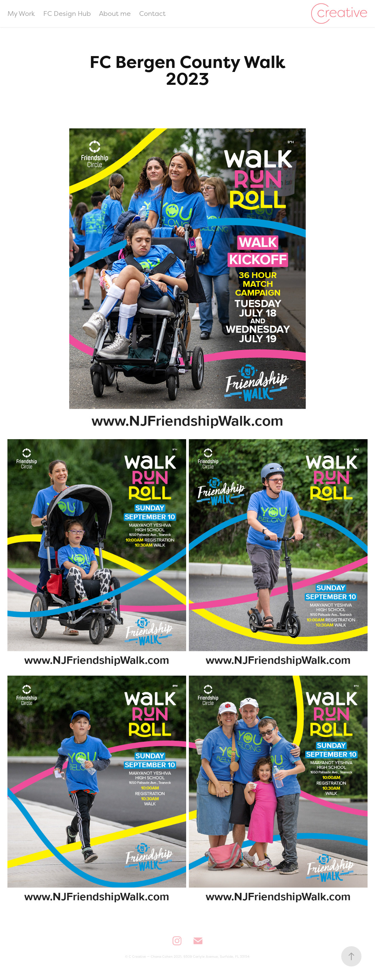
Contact (152, 13)
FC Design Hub (67, 13)
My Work (21, 13)
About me (115, 13)
